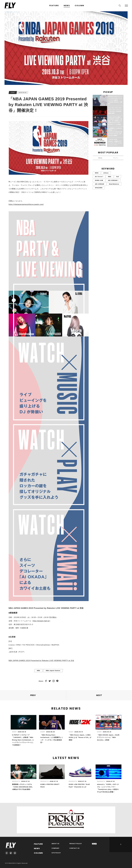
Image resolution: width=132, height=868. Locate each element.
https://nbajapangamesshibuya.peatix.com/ (26, 204)
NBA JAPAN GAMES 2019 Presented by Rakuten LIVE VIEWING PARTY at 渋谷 (41, 661)
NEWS (67, 6)
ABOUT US (55, 844)
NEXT (99, 695)
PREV (33, 695)
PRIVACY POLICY (76, 844)
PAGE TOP (121, 844)
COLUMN (79, 6)
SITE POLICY (56, 853)
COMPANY (55, 848)
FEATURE (54, 6)
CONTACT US (74, 848)
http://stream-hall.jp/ (41, 621)
